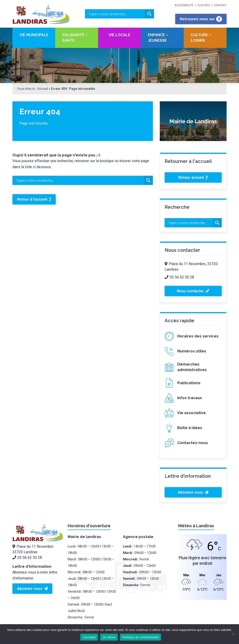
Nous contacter (193, 291)
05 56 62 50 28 (179, 277)
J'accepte (89, 637)
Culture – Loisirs (201, 38)
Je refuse (109, 637)
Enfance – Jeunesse (158, 38)
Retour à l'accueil (34, 199)
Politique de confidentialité (140, 637)
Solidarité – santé (75, 38)
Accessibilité (184, 5)
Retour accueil (193, 177)
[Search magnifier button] (149, 14)
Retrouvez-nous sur (201, 19)
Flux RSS (204, 5)
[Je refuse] (233, 634)
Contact (220, 5)
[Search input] (116, 14)
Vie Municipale (34, 35)
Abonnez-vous (193, 492)
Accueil (43, 89)
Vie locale (119, 35)
